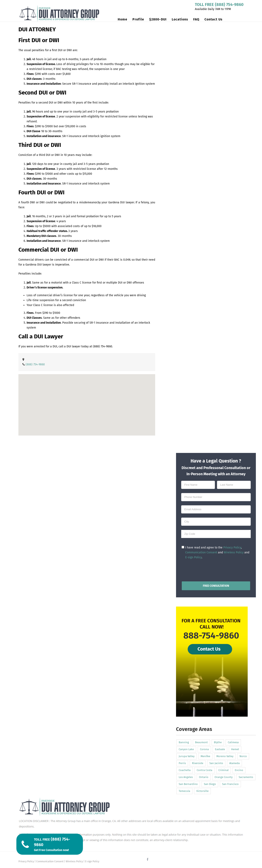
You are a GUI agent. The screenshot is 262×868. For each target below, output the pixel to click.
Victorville (202, 791)
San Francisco (230, 784)
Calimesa (233, 742)
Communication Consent (201, 552)
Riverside (198, 763)
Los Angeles (186, 777)
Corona (204, 749)
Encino (239, 770)
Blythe (218, 742)
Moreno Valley (225, 756)
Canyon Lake (186, 749)
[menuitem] (125, 19)
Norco (243, 756)
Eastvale (220, 749)
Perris (182, 763)
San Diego (210, 784)
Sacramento (246, 777)
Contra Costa (204, 770)
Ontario (204, 777)
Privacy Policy (232, 548)
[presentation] (216, 569)
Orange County (224, 777)
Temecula (184, 791)
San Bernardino (188, 784)
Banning (184, 742)
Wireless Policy (234, 552)
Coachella (185, 770)
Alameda (234, 763)
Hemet (235, 749)
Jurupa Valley (187, 756)
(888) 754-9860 (103, 346)
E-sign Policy (193, 557)
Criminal (224, 770)
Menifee (205, 756)
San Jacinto (216, 763)
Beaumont (201, 742)
